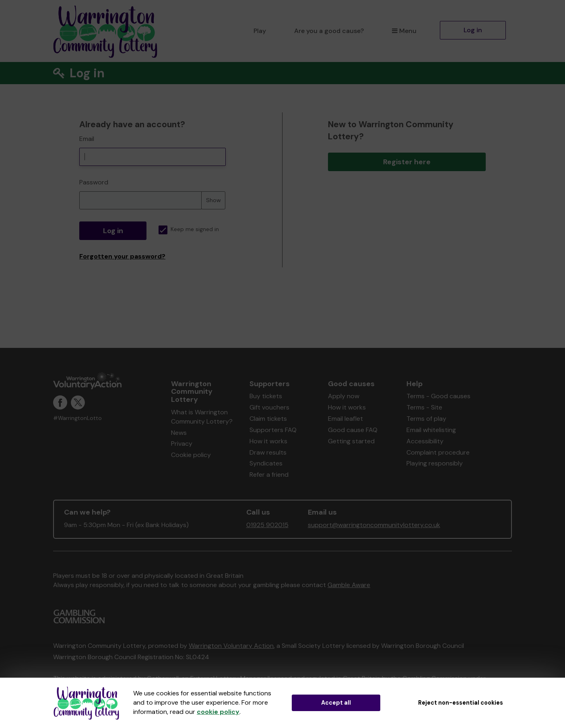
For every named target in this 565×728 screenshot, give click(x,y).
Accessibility (425, 441)
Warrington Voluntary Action (231, 646)
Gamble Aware (349, 585)
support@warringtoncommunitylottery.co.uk (374, 525)
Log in (473, 30)
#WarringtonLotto (77, 418)
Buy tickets (266, 396)
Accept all (336, 703)
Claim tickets (268, 419)
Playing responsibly (435, 463)
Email (87, 139)
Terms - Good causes (438, 396)
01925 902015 (267, 525)
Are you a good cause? (329, 31)
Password (94, 182)
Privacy (182, 444)
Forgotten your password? (122, 256)
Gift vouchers (269, 407)
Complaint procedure (438, 452)
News (179, 433)
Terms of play (426, 419)
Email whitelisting (431, 430)
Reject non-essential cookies (461, 703)
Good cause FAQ (353, 430)
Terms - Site (424, 407)
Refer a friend (269, 475)
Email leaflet (345, 419)
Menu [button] (404, 31)
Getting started (351, 441)
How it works (268, 441)
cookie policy (218, 712)
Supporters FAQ (273, 430)
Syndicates (266, 463)
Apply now (344, 396)
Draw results (268, 452)
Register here (407, 162)
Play (260, 31)
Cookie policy (191, 455)
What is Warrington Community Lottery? (202, 417)
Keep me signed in (189, 229)
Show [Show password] (213, 200)
